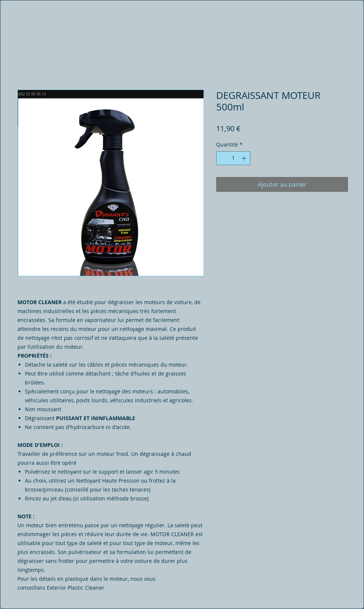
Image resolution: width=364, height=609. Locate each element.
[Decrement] (222, 158)
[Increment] (245, 158)
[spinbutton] (233, 158)
